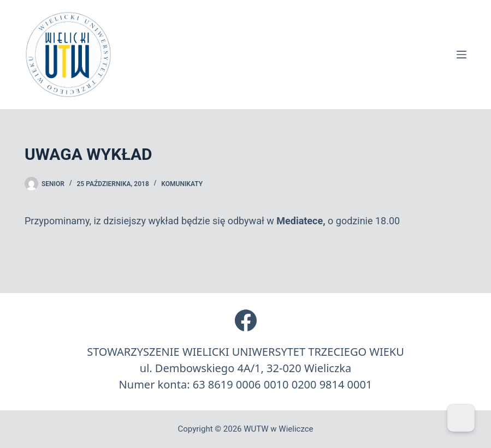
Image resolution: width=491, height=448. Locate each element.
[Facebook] (246, 320)
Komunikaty (182, 184)
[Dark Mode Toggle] (461, 418)
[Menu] (462, 55)
